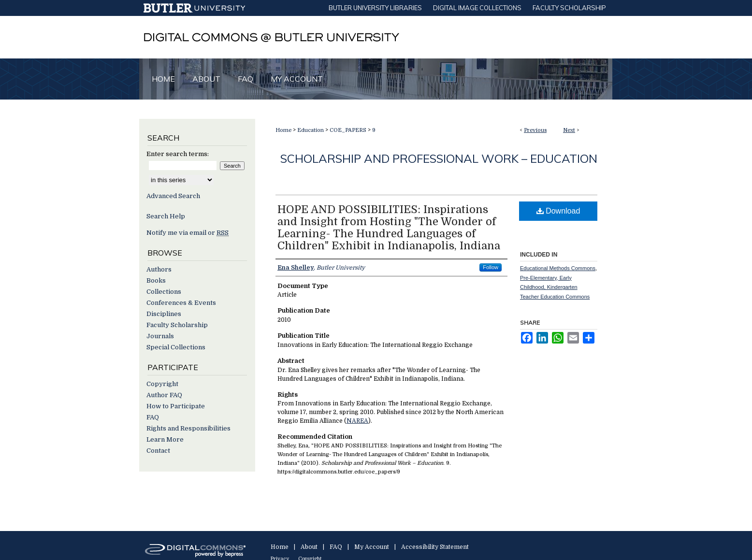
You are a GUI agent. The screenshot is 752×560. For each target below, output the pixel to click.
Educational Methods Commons (558, 268)
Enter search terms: (178, 154)
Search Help (166, 216)
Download (558, 211)
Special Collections (176, 347)
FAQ (153, 417)
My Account (372, 547)
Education (311, 130)
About (309, 547)
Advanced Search (173, 196)
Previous (535, 130)
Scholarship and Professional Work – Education (439, 158)
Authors (159, 269)
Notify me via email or (188, 233)
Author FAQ (164, 395)
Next (569, 130)
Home (283, 130)
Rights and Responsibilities (188, 428)
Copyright (162, 384)
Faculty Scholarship (177, 325)
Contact (158, 451)
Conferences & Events (181, 303)
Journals (160, 336)
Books (156, 280)
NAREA (357, 421)
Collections (164, 292)
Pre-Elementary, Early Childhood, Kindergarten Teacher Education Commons (555, 287)
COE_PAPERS (348, 130)
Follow (491, 267)
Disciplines (164, 314)
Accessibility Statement (435, 547)
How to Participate (176, 406)
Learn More (165, 439)
